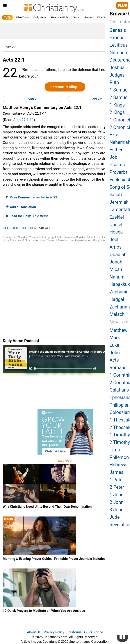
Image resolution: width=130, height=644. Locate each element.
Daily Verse (40, 17)
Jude (115, 517)
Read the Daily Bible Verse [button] (27, 216)
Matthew (119, 330)
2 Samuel (119, 97)
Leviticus (119, 45)
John (115, 353)
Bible (6, 228)
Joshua (117, 68)
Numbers (119, 53)
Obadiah (118, 255)
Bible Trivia (22, 17)
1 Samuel (119, 90)
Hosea (116, 232)
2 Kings (117, 112)
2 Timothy (120, 442)
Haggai (117, 299)
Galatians (119, 390)
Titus (115, 450)
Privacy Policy (54, 632)
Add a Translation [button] (21, 207)
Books (15, 228)
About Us (34, 632)
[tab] (65, 197)
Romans (118, 368)
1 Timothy (120, 435)
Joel (114, 240)
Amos (116, 247)
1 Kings (117, 105)
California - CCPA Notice (85, 632)
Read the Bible (60, 17)
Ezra (114, 135)
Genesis (118, 30)
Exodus (117, 38)
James (116, 472)
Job (113, 157)
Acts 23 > (98, 99)
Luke (114, 345)
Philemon (119, 457)
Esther (116, 150)
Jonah (116, 262)
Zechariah (120, 307)
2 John (117, 502)
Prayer (88, 17)
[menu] (5, 6)
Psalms (117, 165)
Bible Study (103, 17)
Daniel (116, 225)
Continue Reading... (65, 87)
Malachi (118, 314)
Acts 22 (32, 228)
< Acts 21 (32, 99)
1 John (117, 495)
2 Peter (117, 487)
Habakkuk (120, 284)
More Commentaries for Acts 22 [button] (31, 197)
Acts (23, 228)
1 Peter (117, 480)
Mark (115, 338)
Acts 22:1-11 (24, 120)
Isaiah (116, 195)
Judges (117, 75)
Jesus (76, 17)
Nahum (117, 277)
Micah (116, 269)
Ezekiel (117, 217)
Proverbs (119, 172)
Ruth (114, 82)
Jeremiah (119, 202)
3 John (117, 510)
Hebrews (119, 465)
